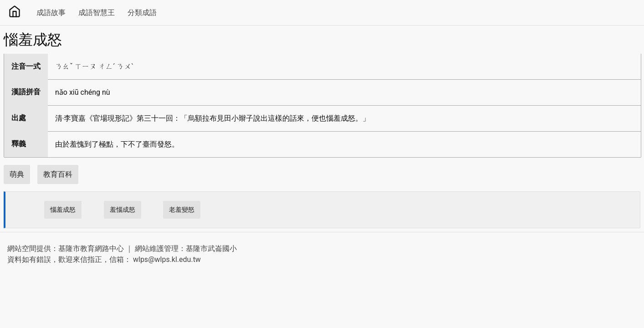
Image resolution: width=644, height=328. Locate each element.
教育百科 (58, 174)
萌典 (17, 174)
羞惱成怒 (123, 210)
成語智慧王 (97, 13)
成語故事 (51, 13)
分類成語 (142, 13)
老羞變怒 (182, 210)
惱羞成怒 (63, 210)
